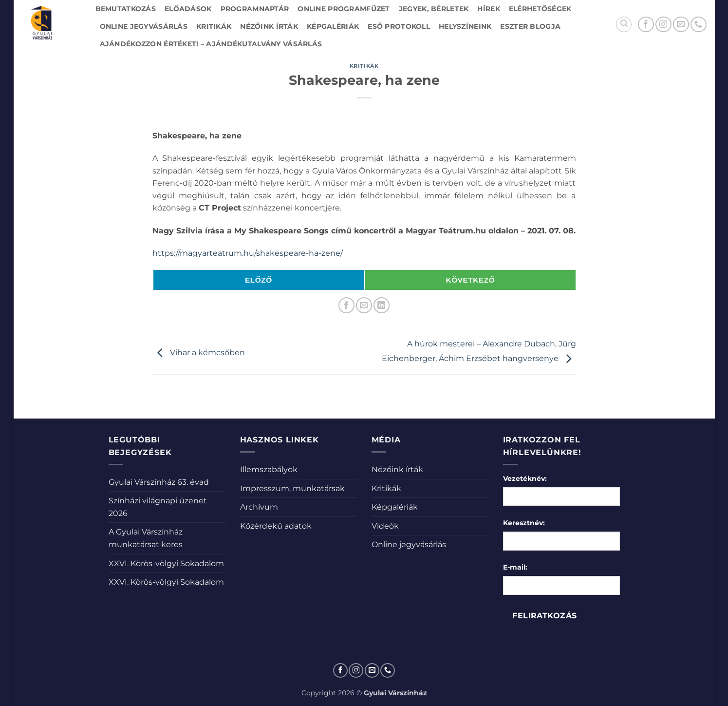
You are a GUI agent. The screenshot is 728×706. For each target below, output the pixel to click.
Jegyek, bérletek (434, 9)
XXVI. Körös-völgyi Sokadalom (166, 563)
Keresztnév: (524, 523)
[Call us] (699, 25)
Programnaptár (255, 9)
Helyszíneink (465, 26)
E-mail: (515, 567)
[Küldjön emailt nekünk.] (681, 25)
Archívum (259, 507)
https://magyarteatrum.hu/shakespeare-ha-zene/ (248, 253)
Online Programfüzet (344, 9)
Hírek (488, 9)
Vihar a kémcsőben (199, 353)
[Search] (624, 24)
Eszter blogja (530, 26)
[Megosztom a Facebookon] (346, 305)
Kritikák (214, 26)
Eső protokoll (399, 26)
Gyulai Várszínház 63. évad (159, 482)
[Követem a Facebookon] (646, 25)
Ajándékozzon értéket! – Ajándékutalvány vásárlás (211, 44)
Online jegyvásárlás (144, 26)
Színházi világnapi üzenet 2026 (158, 507)
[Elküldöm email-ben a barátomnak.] (364, 305)
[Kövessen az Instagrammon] (663, 25)
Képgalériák (333, 26)
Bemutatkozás (126, 9)
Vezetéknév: (525, 478)
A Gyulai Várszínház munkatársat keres (146, 538)
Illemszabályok (269, 469)
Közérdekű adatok (276, 526)
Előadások (188, 9)
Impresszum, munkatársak (292, 488)
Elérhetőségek (540, 9)
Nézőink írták (269, 26)
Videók (385, 526)
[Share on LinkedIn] (382, 305)
